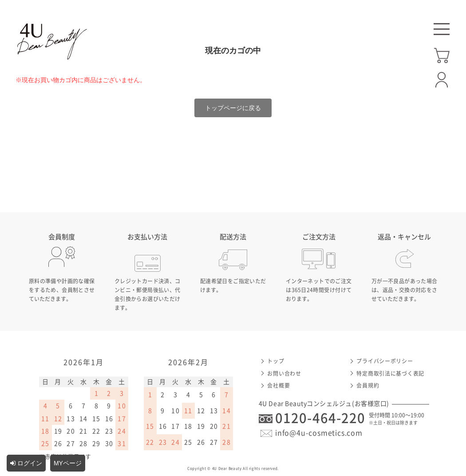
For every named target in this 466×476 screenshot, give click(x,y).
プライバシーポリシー (385, 361)
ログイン (26, 463)
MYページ (68, 463)
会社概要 (278, 385)
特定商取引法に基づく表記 (390, 373)
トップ (276, 361)
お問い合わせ (284, 373)
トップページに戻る (233, 108)
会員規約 (368, 385)
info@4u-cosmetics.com (319, 433)
